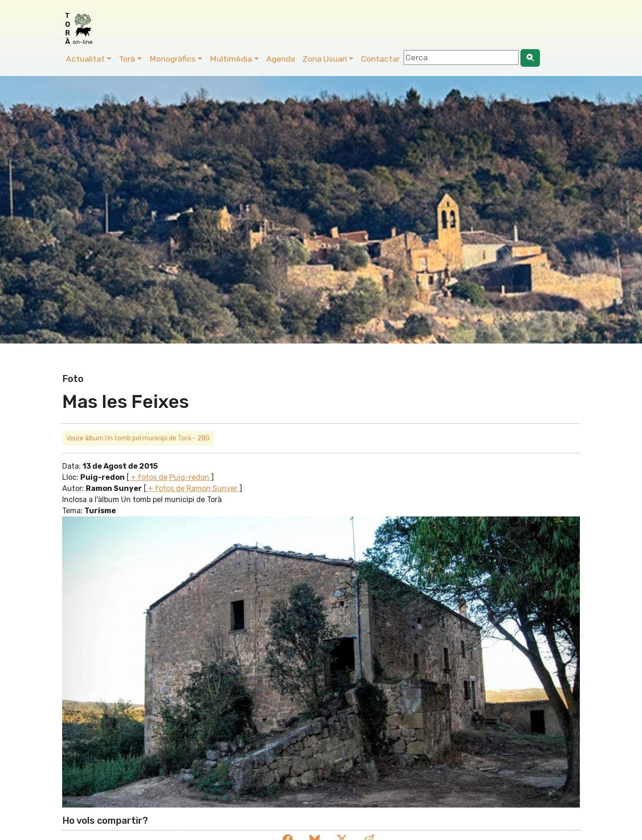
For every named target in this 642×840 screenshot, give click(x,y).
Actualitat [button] (85, 59)
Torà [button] (127, 59)
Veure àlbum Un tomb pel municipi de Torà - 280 (138, 438)
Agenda (281, 59)
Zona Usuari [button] (325, 59)
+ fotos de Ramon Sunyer (193, 488)
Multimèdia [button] (231, 59)
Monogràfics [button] (173, 59)
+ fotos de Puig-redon (170, 477)
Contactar (380, 59)
